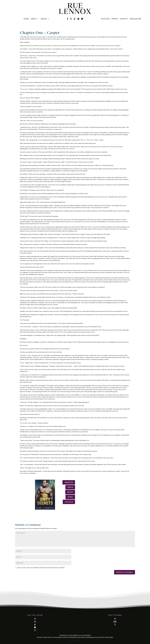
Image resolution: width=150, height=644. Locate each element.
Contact (124, 19)
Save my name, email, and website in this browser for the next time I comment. (41, 568)
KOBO (70, 497)
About (35, 19)
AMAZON (69, 482)
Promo (115, 19)
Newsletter (135, 19)
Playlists (105, 19)
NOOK (70, 492)
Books (45, 19)
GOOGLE (69, 502)
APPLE (70, 487)
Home (26, 19)
